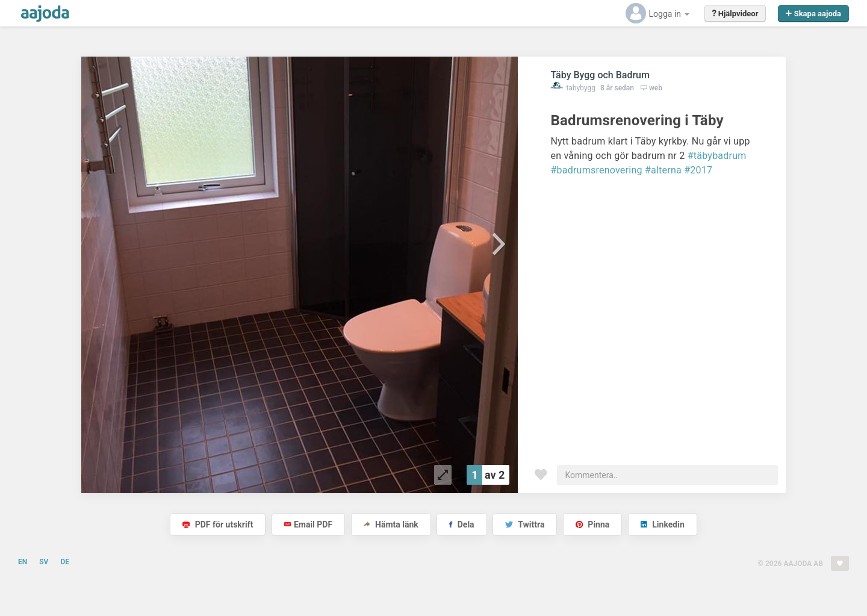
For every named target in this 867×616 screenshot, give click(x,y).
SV (44, 562)
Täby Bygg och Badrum (600, 75)
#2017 (698, 170)
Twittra (525, 524)
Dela (461, 524)
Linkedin (663, 524)
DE (65, 562)
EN (23, 562)
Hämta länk (391, 524)
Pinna (592, 524)
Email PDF (308, 524)
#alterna (663, 170)
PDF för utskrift (218, 524)
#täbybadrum (717, 156)
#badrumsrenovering (596, 170)
